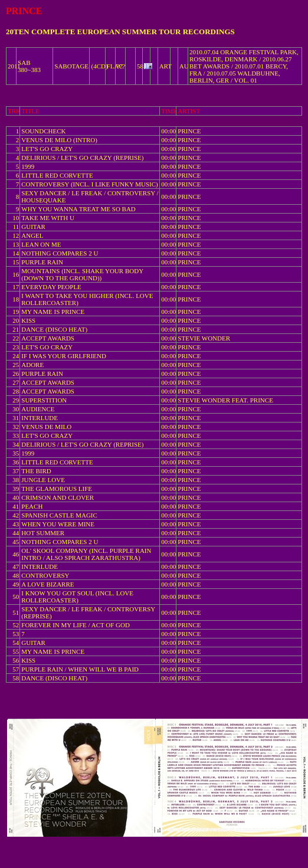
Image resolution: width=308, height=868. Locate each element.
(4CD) (99, 66)
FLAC (115, 66)
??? (121, 66)
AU (184, 66)
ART (166, 66)
